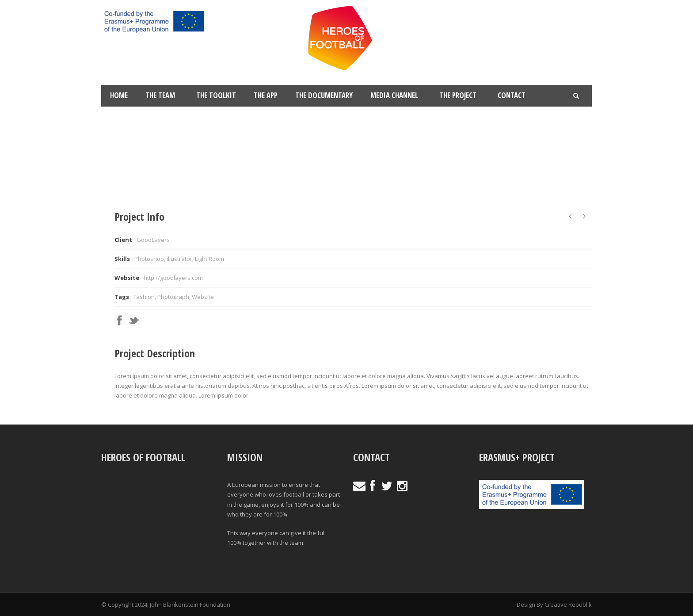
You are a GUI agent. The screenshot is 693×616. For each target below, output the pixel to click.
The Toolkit (216, 95)
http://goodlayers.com (173, 278)
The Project (458, 95)
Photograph (173, 297)
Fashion (144, 297)
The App (266, 95)
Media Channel (394, 95)
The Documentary (324, 95)
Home (119, 95)
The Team (160, 95)
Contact (512, 95)
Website (203, 297)
